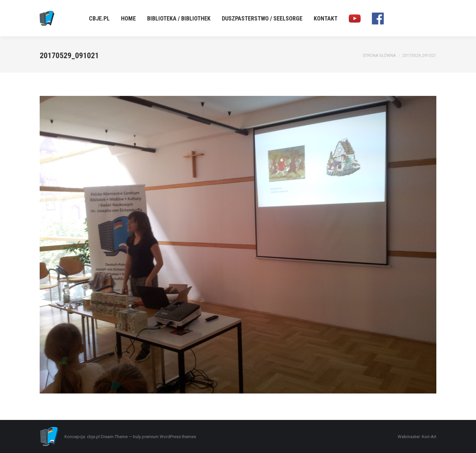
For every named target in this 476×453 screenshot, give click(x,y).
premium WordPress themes (169, 437)
